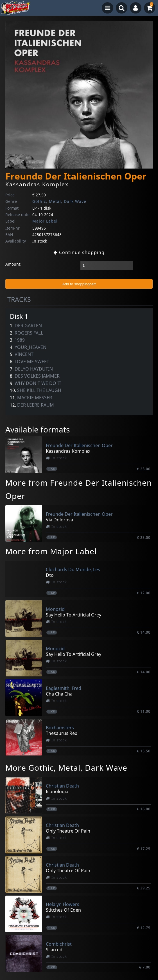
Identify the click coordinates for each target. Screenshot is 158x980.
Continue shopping (79, 252)
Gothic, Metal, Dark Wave (59, 201)
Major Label (45, 221)
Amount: (13, 264)
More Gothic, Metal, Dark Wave (66, 768)
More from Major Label (51, 551)
